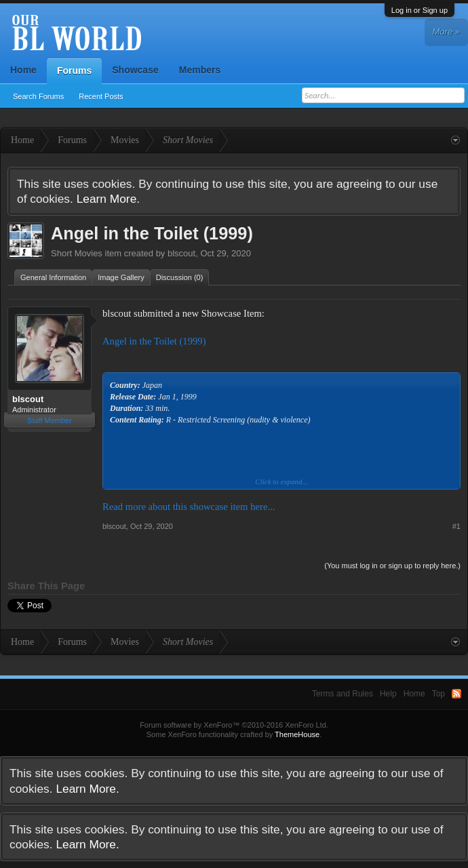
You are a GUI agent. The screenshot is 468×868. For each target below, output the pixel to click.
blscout (181, 253)
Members (200, 70)
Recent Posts (101, 96)
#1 (456, 526)
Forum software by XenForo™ (234, 725)
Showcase (135, 70)
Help (388, 694)
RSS (456, 694)
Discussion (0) (180, 277)
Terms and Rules (343, 694)
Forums (74, 71)
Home (23, 70)
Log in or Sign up (420, 10)
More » (446, 32)
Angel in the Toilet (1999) (154, 341)
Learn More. (108, 199)
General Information (53, 277)
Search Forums (38, 96)
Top (438, 694)
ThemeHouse (297, 734)
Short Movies (77, 253)
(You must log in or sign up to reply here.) (392, 566)
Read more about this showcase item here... (189, 507)
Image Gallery (121, 277)
